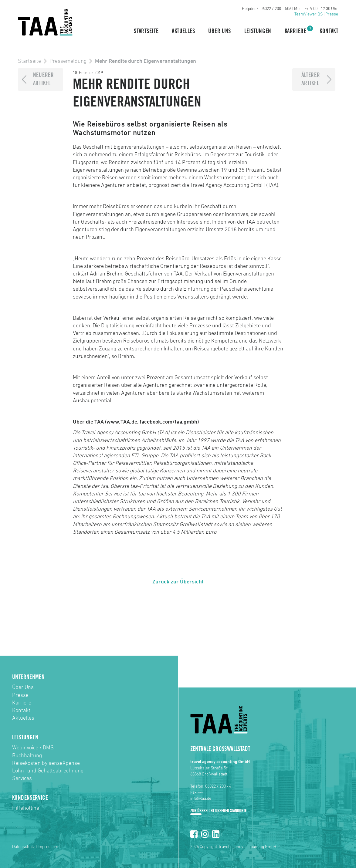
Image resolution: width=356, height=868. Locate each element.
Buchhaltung (27, 756)
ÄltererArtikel (311, 79)
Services (22, 778)
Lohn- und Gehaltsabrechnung (48, 771)
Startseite (146, 31)
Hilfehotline (26, 808)
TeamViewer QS (309, 14)
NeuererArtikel (44, 79)
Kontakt (329, 31)
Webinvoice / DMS (33, 748)
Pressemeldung (68, 61)
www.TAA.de (122, 422)
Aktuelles (183, 31)
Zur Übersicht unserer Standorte (219, 811)
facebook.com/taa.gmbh (168, 422)
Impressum (48, 847)
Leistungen (258, 31)
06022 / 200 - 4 (218, 786)
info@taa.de (201, 799)
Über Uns (220, 31)
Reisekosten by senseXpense (46, 763)
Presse (332, 14)
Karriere (296, 31)
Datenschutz (24, 847)
